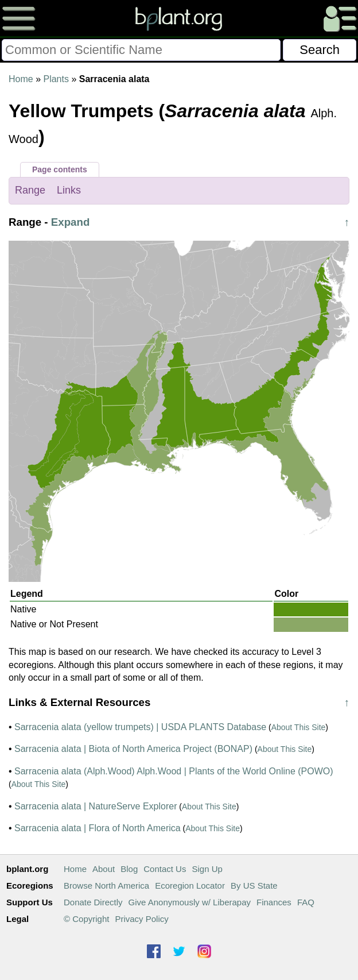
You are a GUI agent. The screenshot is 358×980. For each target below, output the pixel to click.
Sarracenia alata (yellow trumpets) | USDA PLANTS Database (140, 727)
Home (21, 79)
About (104, 869)
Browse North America (106, 886)
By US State (254, 886)
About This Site (299, 727)
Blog (129, 869)
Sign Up (207, 869)
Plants (56, 79)
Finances (274, 902)
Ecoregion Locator (190, 886)
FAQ (306, 902)
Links (69, 190)
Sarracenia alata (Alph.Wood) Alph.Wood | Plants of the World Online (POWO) (174, 771)
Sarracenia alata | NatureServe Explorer (96, 806)
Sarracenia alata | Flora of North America (98, 828)
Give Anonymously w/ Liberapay (190, 902)
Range (30, 190)
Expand (71, 222)
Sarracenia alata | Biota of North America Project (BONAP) (133, 749)
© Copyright (86, 919)
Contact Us (165, 869)
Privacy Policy (141, 919)
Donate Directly (93, 902)
